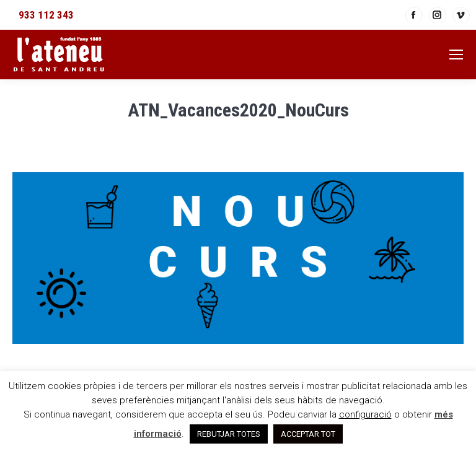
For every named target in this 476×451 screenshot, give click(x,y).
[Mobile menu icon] (456, 55)
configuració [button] (365, 414)
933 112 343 (46, 15)
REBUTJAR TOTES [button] (229, 434)
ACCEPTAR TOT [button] (308, 434)
